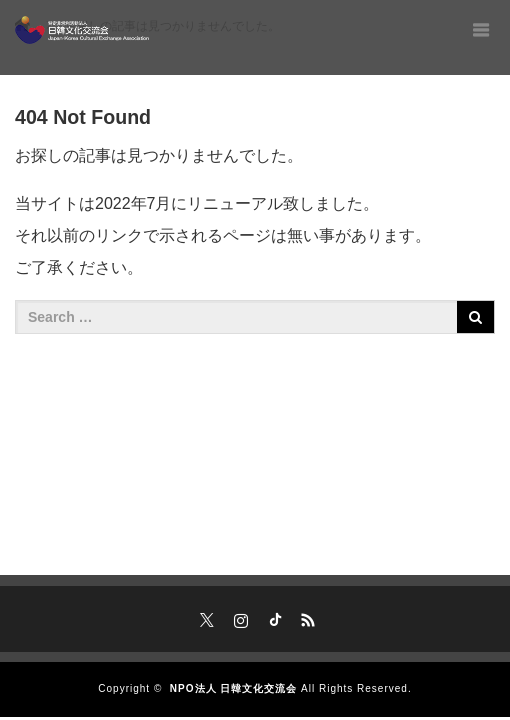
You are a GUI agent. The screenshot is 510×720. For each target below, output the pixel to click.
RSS (306, 617)
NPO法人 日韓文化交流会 (233, 688)
